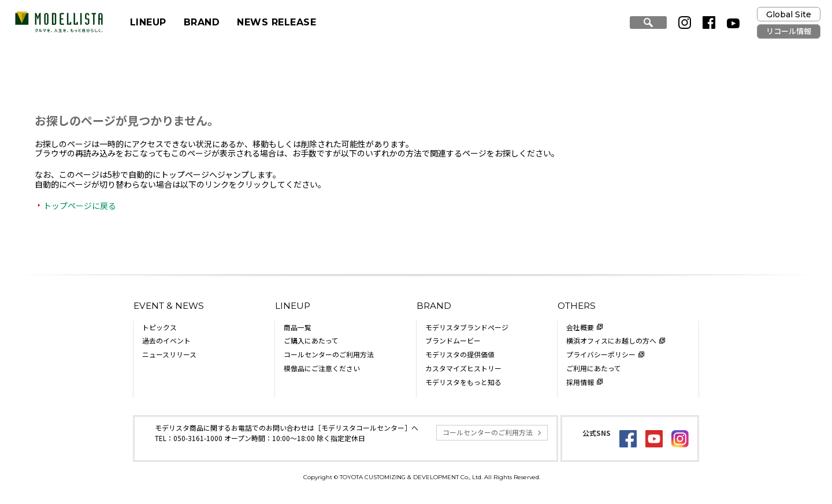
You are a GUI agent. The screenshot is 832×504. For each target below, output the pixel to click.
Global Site (789, 14)
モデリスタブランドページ (467, 327)
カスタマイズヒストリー (463, 368)
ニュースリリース (169, 354)
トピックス (159, 327)
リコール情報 (789, 31)
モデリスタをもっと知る (463, 382)
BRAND (202, 22)
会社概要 (580, 327)
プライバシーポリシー (601, 354)
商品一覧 (298, 327)
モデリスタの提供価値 (460, 354)
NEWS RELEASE (276, 22)
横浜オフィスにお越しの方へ (611, 340)
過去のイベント (166, 340)
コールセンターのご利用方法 (329, 354)
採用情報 (580, 382)
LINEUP (148, 22)
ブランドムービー (453, 340)
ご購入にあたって (311, 340)
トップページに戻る (80, 206)
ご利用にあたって (594, 368)
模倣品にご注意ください (322, 368)
